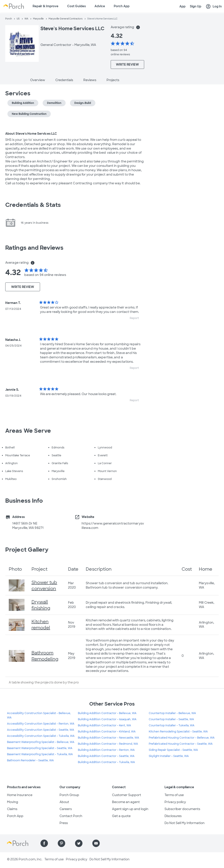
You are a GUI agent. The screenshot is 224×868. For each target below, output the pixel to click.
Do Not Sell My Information (185, 823)
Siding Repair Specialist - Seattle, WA (173, 750)
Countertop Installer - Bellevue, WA (172, 713)
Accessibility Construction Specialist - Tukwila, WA (41, 736)
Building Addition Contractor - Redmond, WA (108, 744)
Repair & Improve (45, 6)
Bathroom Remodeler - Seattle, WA (30, 760)
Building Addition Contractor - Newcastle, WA (108, 738)
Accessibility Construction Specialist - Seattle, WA (41, 730)
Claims (12, 809)
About (64, 802)
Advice (100, 6)
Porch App (122, 6)
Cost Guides (76, 6)
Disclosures (173, 816)
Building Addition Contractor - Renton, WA (106, 750)
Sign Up (196, 6)
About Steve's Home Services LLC (31, 134)
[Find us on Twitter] (79, 843)
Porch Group (69, 795)
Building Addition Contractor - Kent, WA (104, 725)
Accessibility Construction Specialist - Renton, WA (41, 724)
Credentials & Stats (33, 205)
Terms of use (174, 795)
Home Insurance (20, 795)
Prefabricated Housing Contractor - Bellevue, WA (182, 738)
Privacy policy (175, 802)
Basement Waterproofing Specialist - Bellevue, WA (41, 742)
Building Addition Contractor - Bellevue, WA (107, 713)
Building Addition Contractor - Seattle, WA (106, 756)
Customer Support (127, 795)
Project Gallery (27, 550)
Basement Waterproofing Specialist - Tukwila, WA (40, 754)
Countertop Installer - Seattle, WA (171, 719)
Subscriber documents (182, 809)
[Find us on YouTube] (96, 843)
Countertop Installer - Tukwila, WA (172, 725)
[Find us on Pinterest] (61, 843)
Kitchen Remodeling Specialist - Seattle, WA (178, 732)
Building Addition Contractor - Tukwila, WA (106, 762)
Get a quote (121, 816)
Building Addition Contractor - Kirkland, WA (107, 732)
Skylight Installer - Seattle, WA (169, 756)
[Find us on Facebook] (44, 843)
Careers (66, 809)
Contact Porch (71, 816)
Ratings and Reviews (34, 248)
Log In (214, 7)
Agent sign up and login (130, 809)
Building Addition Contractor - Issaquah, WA (107, 719)
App (182, 6)
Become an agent (126, 802)
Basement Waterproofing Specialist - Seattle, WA (40, 748)
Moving (13, 802)
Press (64, 823)
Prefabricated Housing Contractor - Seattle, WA (181, 744)
